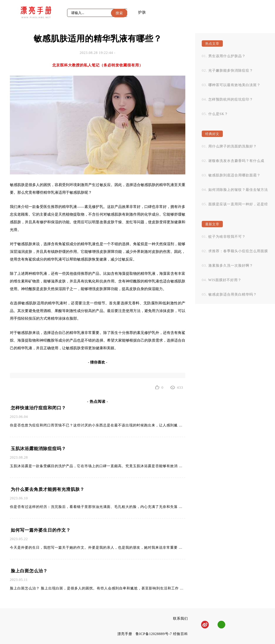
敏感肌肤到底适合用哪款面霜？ (234, 175)
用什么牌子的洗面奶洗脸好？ (233, 146)
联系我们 (180, 618)
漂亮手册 (125, 634)
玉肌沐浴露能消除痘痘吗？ (38, 449)
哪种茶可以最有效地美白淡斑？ (234, 85)
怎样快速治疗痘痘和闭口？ (38, 408)
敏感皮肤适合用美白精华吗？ (233, 294)
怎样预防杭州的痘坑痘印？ (231, 99)
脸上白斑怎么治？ (29, 571)
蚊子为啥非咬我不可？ (227, 237)
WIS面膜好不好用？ (225, 280)
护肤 (142, 12)
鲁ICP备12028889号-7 (154, 634)
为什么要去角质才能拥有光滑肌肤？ (48, 489)
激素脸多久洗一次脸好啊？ (231, 265)
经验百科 (180, 634)
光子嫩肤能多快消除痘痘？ (231, 70)
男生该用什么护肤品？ (227, 56)
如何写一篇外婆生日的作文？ (41, 530)
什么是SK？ (218, 114)
